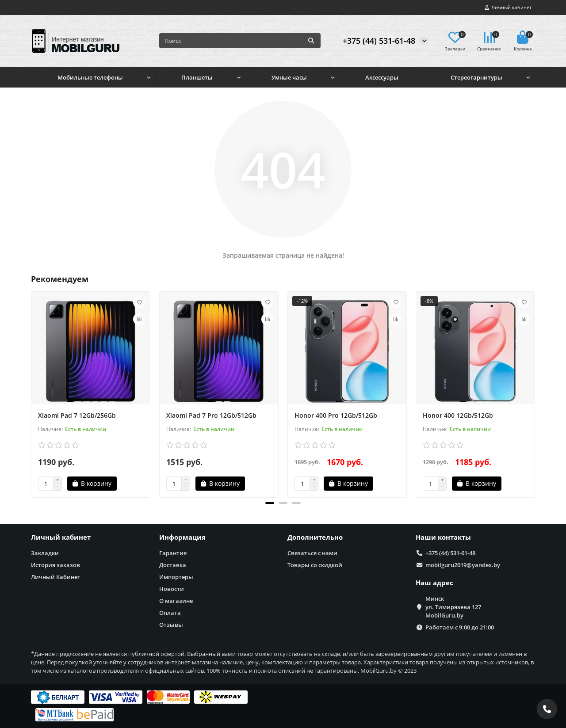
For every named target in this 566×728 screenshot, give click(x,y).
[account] (508, 8)
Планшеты (197, 77)
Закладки (45, 553)
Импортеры (176, 577)
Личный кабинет (61, 537)
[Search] (240, 41)
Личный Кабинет (56, 577)
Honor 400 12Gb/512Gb (458, 415)
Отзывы (171, 625)
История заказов (55, 565)
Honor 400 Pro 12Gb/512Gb (336, 415)
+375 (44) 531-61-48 (379, 41)
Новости (172, 589)
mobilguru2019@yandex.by (463, 565)
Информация (182, 537)
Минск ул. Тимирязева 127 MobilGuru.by (453, 607)
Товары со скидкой (315, 565)
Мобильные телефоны (90, 77)
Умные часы (289, 77)
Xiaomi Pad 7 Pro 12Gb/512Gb (211, 415)
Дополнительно (315, 537)
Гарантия (173, 553)
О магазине (176, 601)
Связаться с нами (312, 553)
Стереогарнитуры (476, 77)
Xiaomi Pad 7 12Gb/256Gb (77, 415)
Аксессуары (382, 77)
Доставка (173, 565)
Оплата (170, 613)
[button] (270, 503)
